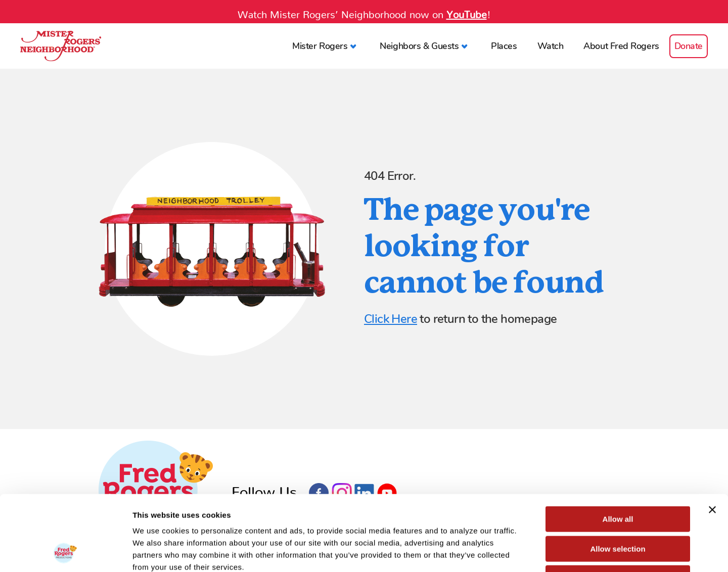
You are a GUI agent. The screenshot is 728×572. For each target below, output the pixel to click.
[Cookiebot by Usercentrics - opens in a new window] (65, 552)
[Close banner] (712, 439)
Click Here (391, 319)
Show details (531, 552)
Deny (618, 508)
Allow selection (618, 478)
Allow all (618, 448)
